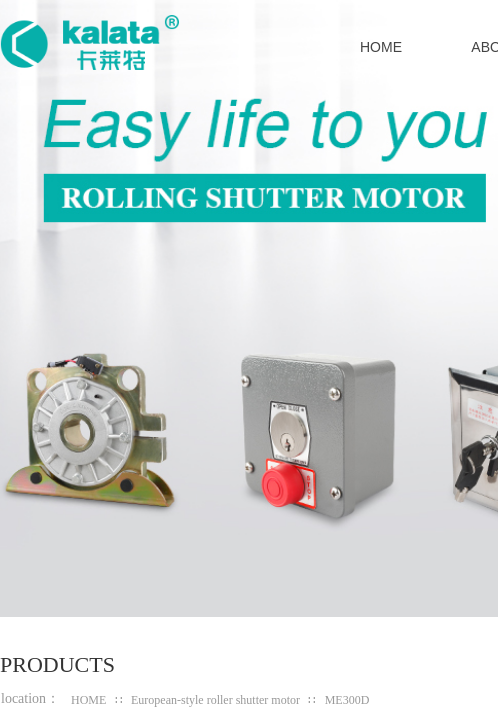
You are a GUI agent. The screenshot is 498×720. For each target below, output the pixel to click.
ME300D (347, 700)
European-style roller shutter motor (215, 700)
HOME (88, 700)
